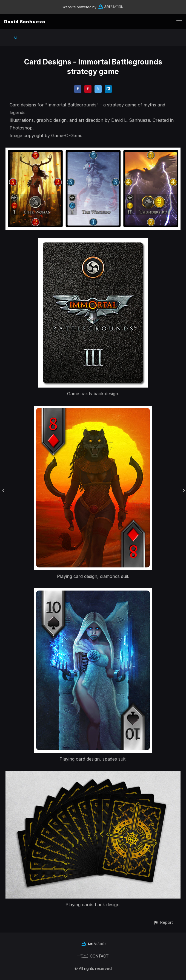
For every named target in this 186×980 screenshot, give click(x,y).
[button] (163, 922)
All (16, 38)
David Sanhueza (25, 22)
